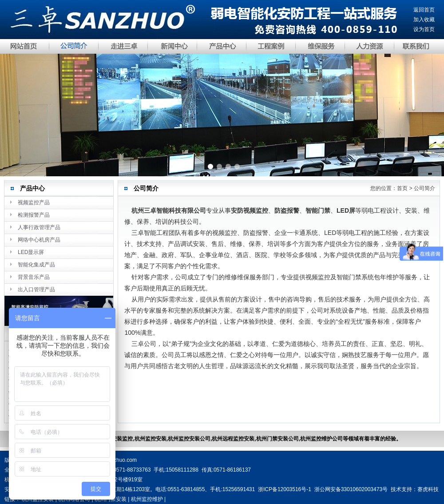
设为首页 (424, 29)
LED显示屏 (31, 252)
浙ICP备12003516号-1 (285, 489)
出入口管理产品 (36, 290)
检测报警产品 (34, 215)
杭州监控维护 (147, 499)
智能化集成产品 (36, 265)
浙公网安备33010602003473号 (351, 489)
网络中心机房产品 (39, 240)
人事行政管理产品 (39, 227)
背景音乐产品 (34, 277)
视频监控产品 (34, 202)
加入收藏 (424, 20)
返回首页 (424, 10)
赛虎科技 (428, 489)
